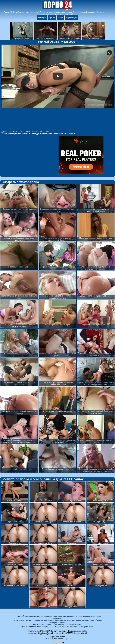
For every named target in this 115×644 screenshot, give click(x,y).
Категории (42, 18)
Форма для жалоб (58, 637)
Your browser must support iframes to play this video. (58, 87)
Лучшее (52, 18)
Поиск (61, 18)
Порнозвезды (71, 18)
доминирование (44, 134)
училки (18, 134)
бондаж (10, 134)
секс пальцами (29, 134)
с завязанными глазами (64, 134)
